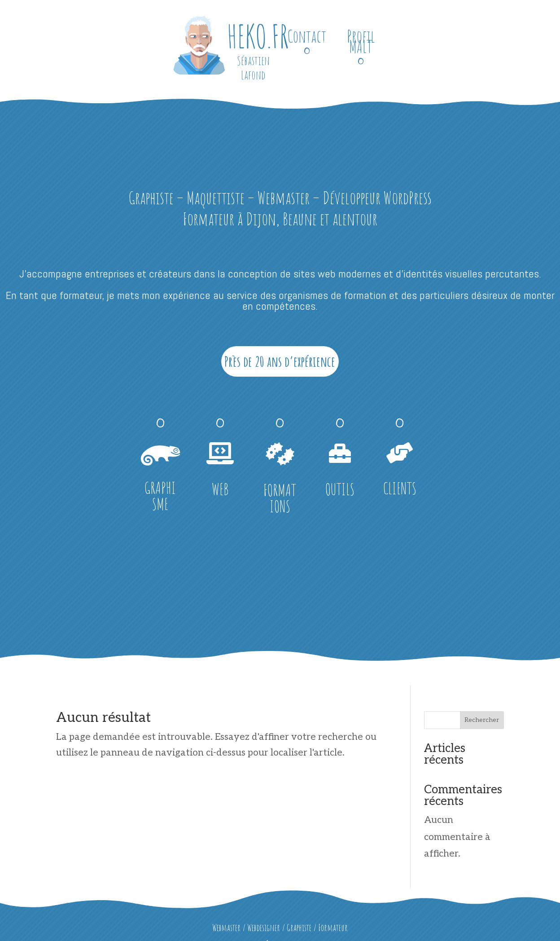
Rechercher (482, 720)
